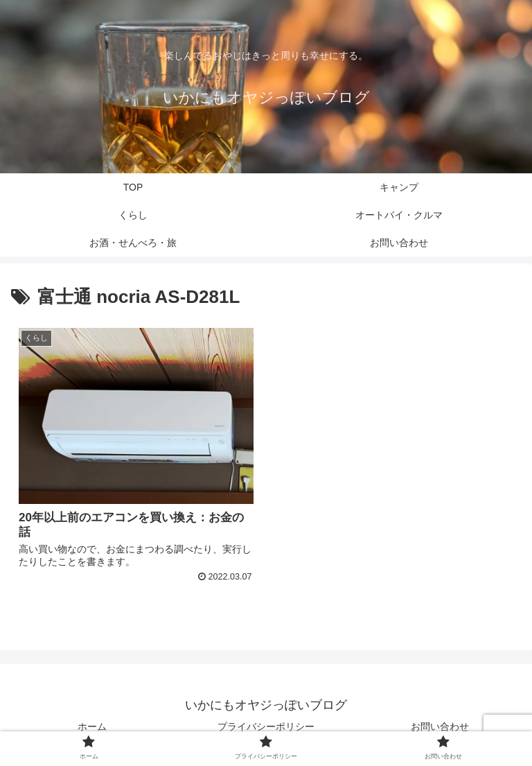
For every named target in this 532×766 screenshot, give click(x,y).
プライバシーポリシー (266, 726)
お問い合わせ (440, 726)
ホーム (92, 726)
